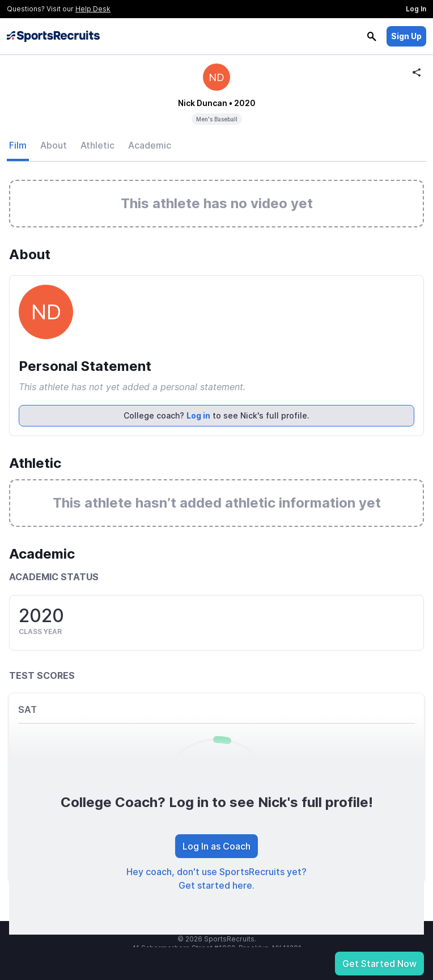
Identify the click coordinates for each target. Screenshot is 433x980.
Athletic (97, 145)
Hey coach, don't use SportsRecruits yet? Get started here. (216, 878)
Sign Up (406, 36)
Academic (150, 145)
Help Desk (93, 9)
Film (18, 145)
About (54, 145)
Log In (416, 9)
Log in (198, 415)
